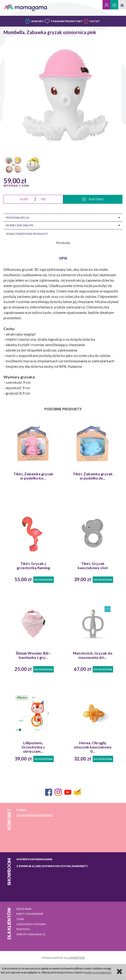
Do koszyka (44, 580)
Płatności (23, 929)
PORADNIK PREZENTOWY (67, 21)
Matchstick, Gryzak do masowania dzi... (93, 655)
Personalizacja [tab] (17, 218)
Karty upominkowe (30, 914)
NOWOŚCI (37, 21)
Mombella (63, 243)
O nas (20, 919)
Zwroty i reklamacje (31, 934)
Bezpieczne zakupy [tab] (20, 225)
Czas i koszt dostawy (31, 924)
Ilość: (25, 199)
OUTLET (95, 21)
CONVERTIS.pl (76, 958)
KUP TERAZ (93, 199)
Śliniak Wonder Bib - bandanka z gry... (33, 655)
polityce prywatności (99, 972)
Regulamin (24, 909)
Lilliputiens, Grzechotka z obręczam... (33, 747)
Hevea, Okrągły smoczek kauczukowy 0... (93, 747)
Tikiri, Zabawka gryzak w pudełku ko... (33, 476)
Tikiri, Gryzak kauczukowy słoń (93, 566)
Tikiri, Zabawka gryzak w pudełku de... (93, 476)
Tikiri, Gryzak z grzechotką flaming (33, 566)
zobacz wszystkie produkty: (27, 234)
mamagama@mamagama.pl (35, 815)
